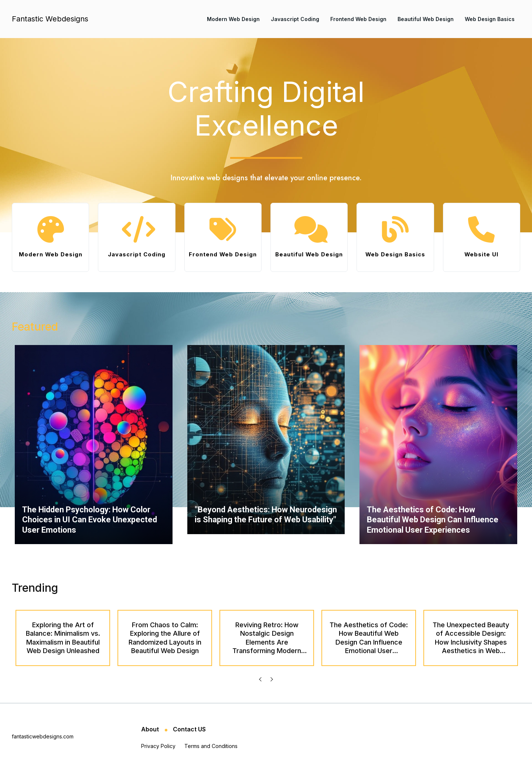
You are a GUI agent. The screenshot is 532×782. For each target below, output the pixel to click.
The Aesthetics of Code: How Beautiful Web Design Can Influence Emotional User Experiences (433, 530)
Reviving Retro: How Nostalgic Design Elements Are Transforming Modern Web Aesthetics (267, 652)
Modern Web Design (233, 19)
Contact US (189, 739)
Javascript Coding (295, 19)
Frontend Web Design (358, 19)
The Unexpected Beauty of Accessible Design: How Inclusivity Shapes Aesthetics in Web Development (471, 652)
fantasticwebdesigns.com (43, 746)
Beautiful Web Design (426, 19)
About (151, 739)
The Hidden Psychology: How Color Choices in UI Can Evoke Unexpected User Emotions (90, 530)
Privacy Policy (158, 756)
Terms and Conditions (211, 756)
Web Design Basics (490, 19)
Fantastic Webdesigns (50, 19)
